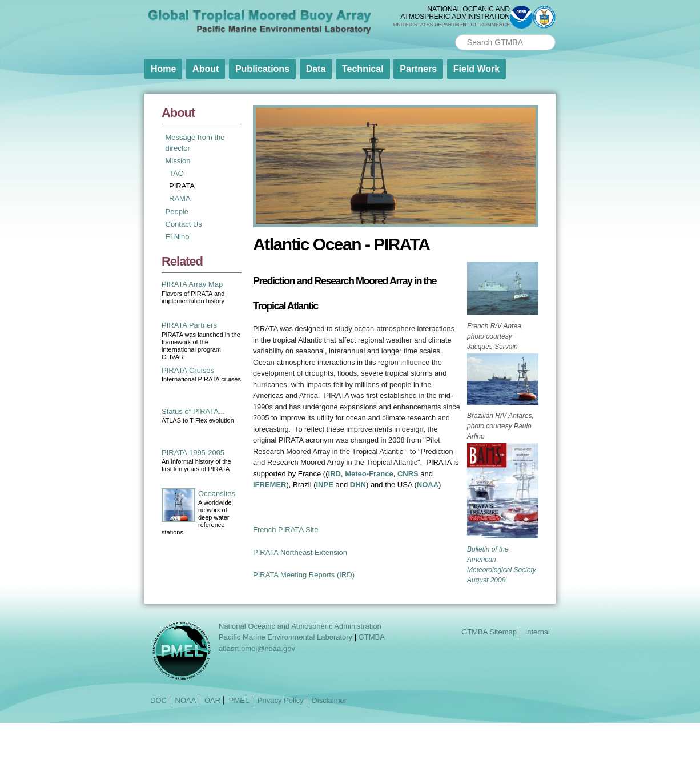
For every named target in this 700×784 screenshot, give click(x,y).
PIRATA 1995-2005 (193, 453)
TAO (176, 173)
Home (163, 69)
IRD (335, 474)
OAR (212, 700)
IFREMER (270, 485)
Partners (418, 69)
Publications (262, 69)
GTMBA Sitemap (489, 632)
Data (316, 69)
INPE (325, 485)
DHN (358, 485)
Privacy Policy (281, 700)
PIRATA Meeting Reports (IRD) (304, 575)
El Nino (178, 237)
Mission (178, 161)
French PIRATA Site (285, 530)
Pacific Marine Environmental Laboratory (285, 637)
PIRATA (182, 186)
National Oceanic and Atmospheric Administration (300, 626)
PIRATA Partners (189, 325)
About (206, 69)
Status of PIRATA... (193, 411)
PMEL (239, 700)
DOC (158, 700)
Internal (538, 632)
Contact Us (184, 224)
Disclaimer (329, 700)
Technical (363, 69)
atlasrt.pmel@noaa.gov (257, 648)
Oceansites (217, 494)
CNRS (408, 474)
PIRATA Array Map (192, 284)
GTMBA (372, 637)
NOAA (428, 485)
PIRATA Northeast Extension (300, 552)
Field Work (477, 69)
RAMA (180, 198)
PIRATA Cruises (188, 370)
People (177, 212)
